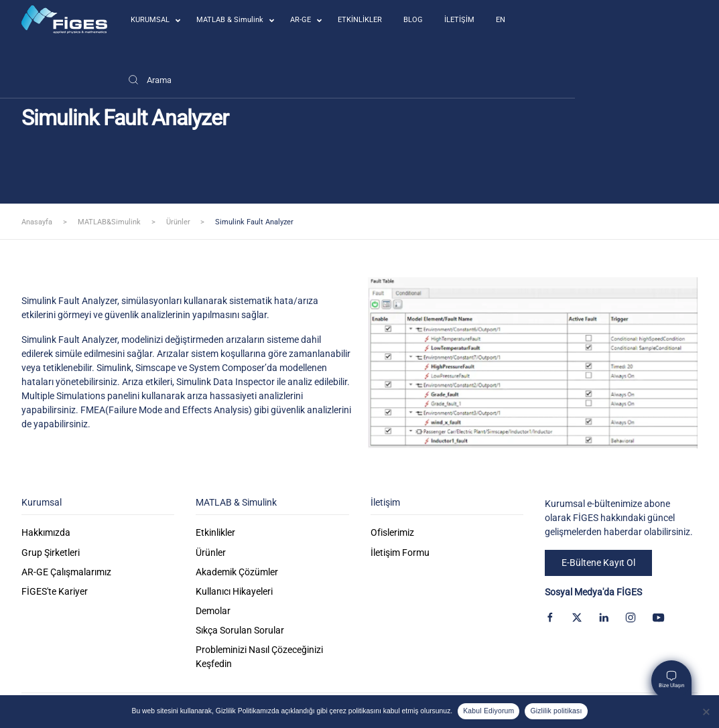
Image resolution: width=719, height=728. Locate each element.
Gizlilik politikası (556, 711)
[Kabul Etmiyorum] (706, 712)
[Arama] (149, 80)
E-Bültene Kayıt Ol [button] (598, 563)
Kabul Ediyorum (488, 711)
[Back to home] (64, 19)
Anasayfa (37, 222)
